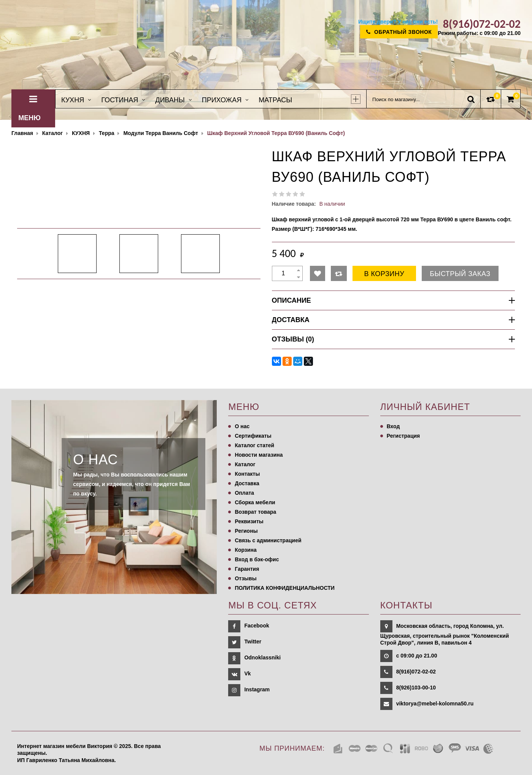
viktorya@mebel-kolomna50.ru (435, 704)
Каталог (245, 464)
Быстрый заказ (460, 274)
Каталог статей (254, 445)
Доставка (247, 483)
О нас (242, 426)
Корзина (245, 550)
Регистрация (403, 436)
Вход (393, 426)
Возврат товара (255, 512)
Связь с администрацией (268, 540)
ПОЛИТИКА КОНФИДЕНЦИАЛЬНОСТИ (284, 588)
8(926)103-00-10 (416, 688)
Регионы (246, 531)
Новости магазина (259, 455)
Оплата (244, 493)
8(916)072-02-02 (416, 672)
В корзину (384, 274)
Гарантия (247, 569)
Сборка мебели (255, 502)
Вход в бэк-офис (257, 559)
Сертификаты (253, 436)
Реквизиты (249, 521)
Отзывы (245, 578)
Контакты (247, 474)
